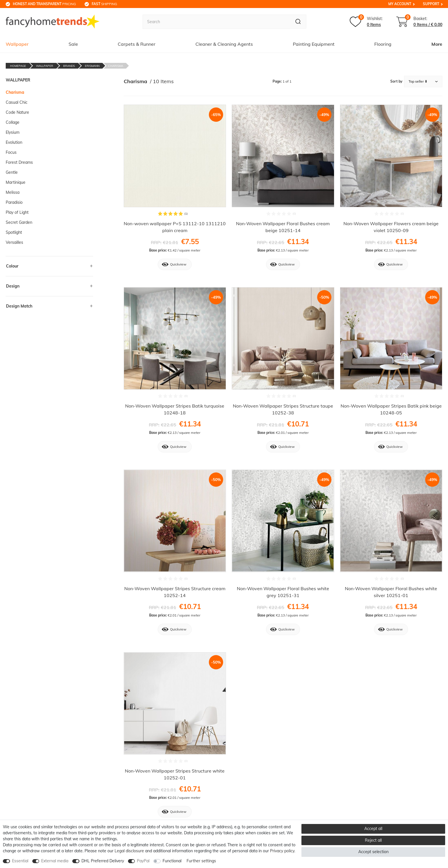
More (437, 44)
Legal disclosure (129, 851)
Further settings (201, 861)
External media (55, 861)
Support (431, 4)
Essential (20, 861)
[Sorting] (423, 81)
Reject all (373, 840)
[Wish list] (366, 22)
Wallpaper (17, 44)
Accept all (373, 829)
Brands (69, 66)
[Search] (298, 22)
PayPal (143, 861)
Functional (172, 861)
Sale (73, 44)
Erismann (92, 66)
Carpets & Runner (137, 44)
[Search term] (216, 22)
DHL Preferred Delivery (103, 861)
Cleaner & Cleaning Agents (224, 44)
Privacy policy (282, 851)
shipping (104, 4)
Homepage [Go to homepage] (18, 66)
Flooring (383, 44)
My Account (400, 4)
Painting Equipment (314, 44)
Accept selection (373, 852)
